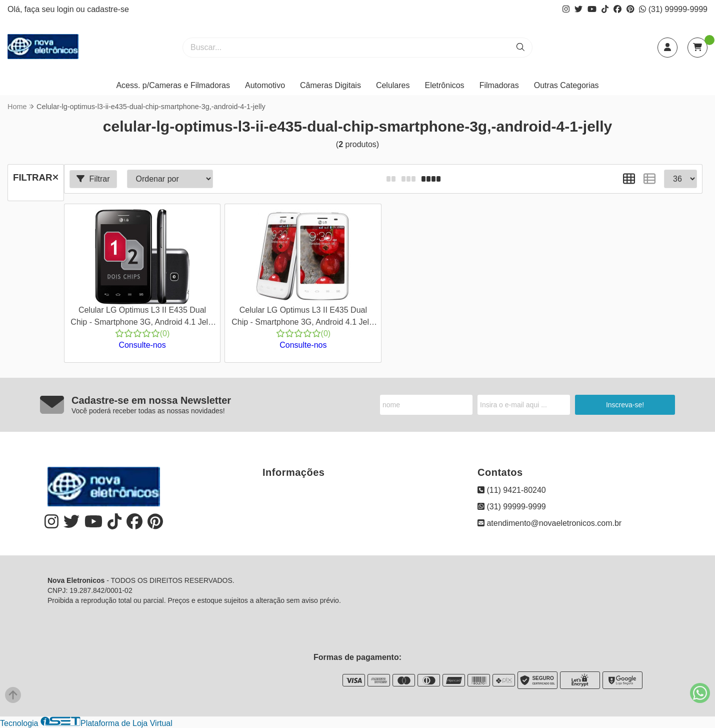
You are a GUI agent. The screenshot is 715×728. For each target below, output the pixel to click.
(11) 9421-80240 (512, 490)
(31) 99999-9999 (673, 9)
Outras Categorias (566, 85)
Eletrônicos (444, 85)
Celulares (393, 85)
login (66, 9)
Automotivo (265, 85)
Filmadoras (499, 85)
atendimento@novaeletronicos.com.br (549, 523)
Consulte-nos (142, 345)
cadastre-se (108, 9)
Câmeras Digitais (330, 85)
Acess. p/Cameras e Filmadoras (173, 85)
